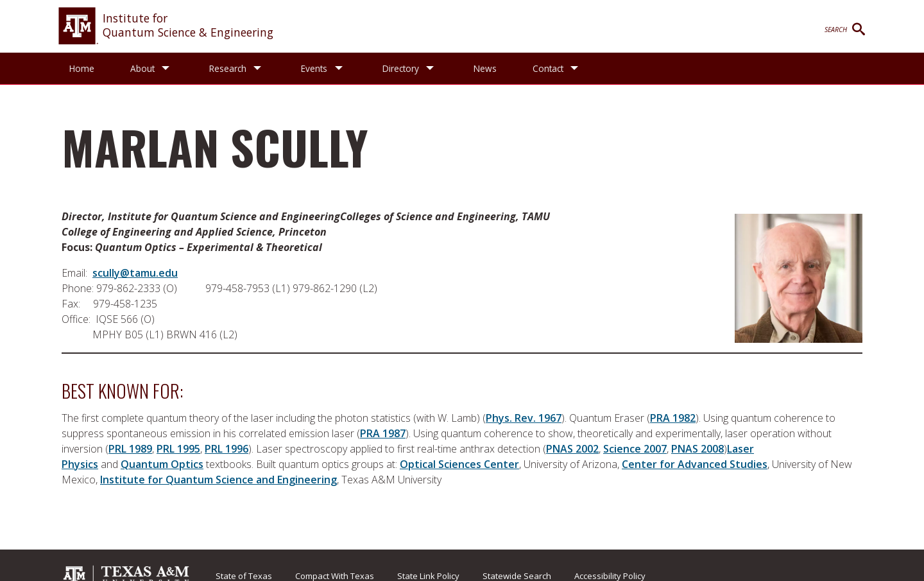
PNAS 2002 (572, 449)
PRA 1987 (383, 433)
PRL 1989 (130, 449)
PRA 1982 (673, 418)
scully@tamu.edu (135, 273)
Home (82, 68)
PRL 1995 (178, 449)
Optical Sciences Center (459, 464)
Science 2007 (635, 449)
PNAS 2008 (697, 449)
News (492, 68)
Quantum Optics (162, 464)
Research (230, 68)
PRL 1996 (227, 449)
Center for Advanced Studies (695, 464)
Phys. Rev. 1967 (524, 418)
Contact (555, 68)
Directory (406, 68)
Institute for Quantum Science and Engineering (218, 480)
